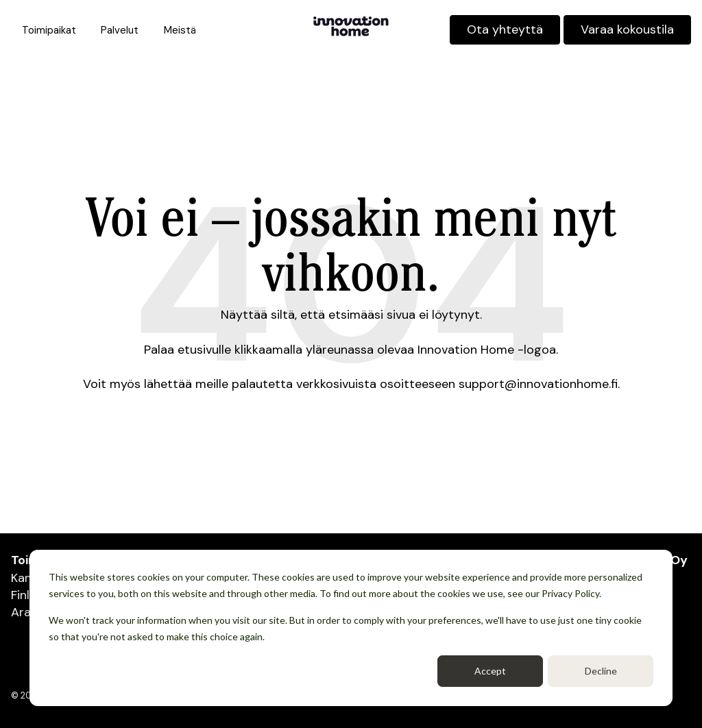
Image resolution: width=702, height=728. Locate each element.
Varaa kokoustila (627, 29)
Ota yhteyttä (505, 29)
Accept (490, 671)
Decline (601, 671)
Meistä (180, 30)
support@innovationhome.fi (538, 384)
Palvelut (120, 30)
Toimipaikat (49, 30)
